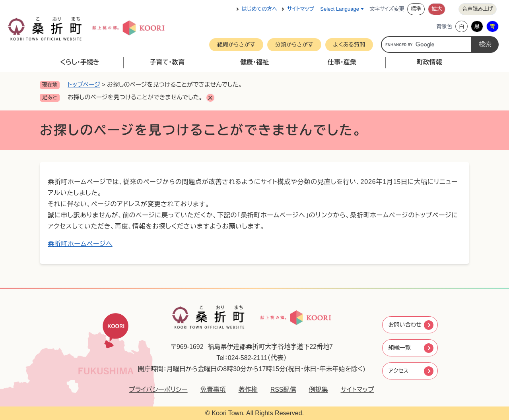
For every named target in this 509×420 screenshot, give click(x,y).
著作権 (243, 390)
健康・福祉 (254, 62)
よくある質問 (349, 45)
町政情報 (429, 62)
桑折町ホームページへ (80, 244)
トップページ (84, 84)
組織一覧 (400, 348)
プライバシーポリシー (153, 390)
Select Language (340, 9)
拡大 (437, 9)
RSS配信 (278, 390)
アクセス (398, 372)
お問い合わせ (406, 324)
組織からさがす (236, 45)
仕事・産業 (342, 62)
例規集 (313, 390)
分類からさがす (294, 45)
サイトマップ (301, 9)
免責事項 (208, 390)
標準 (416, 9)
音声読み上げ (478, 9)
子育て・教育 (167, 62)
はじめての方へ (259, 9)
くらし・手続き (80, 62)
